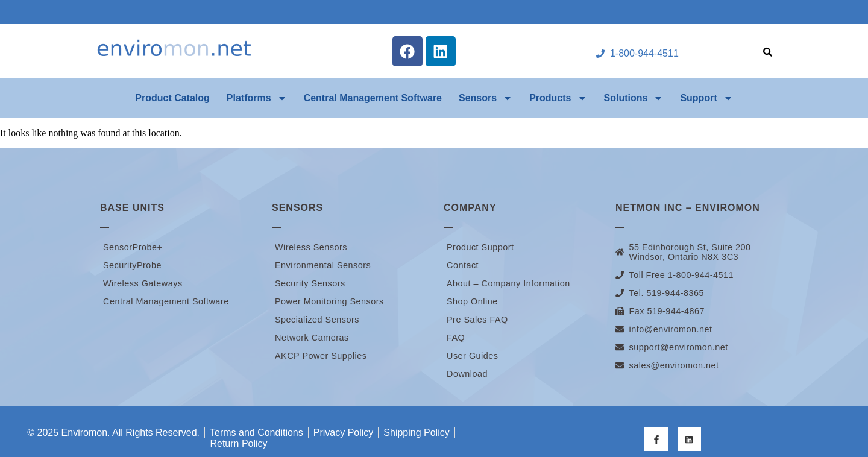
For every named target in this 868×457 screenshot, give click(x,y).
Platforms (257, 98)
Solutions (634, 98)
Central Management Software (373, 98)
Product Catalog (172, 98)
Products (558, 98)
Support (706, 98)
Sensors (486, 98)
